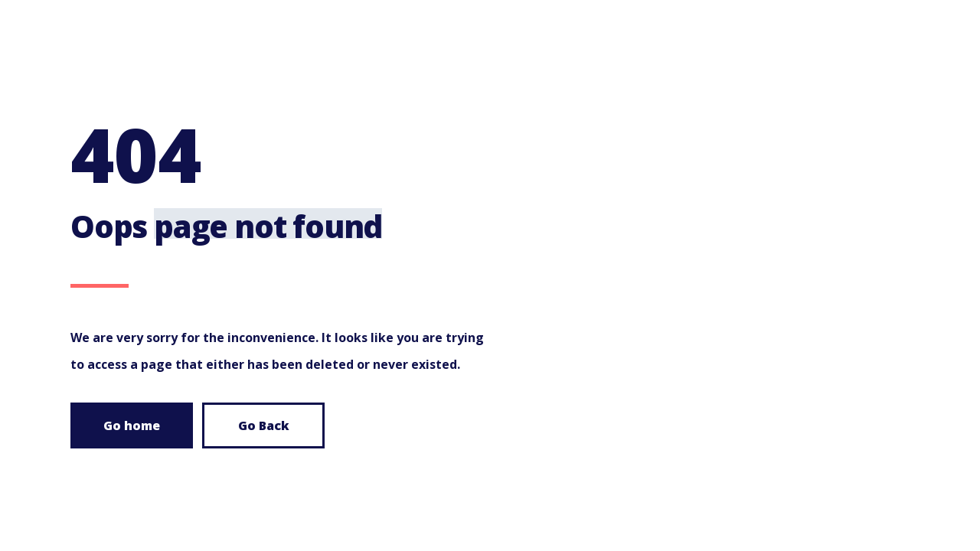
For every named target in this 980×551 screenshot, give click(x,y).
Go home (132, 425)
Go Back (264, 425)
